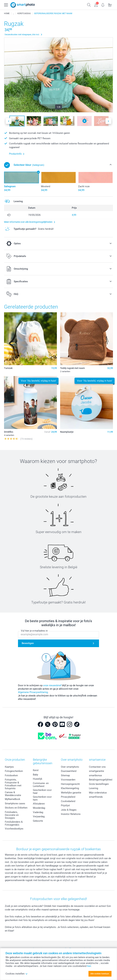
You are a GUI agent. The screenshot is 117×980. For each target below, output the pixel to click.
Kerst (36, 770)
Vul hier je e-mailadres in (34, 631)
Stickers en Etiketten (16, 808)
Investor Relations (71, 814)
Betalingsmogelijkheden (102, 780)
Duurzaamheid (69, 771)
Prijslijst (65, 805)
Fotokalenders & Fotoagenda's (14, 823)
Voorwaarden (68, 780)
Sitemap (65, 775)
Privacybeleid (68, 797)
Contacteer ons (97, 767)
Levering (94, 788)
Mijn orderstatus (98, 793)
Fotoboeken (11, 775)
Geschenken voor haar (42, 791)
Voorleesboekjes (14, 829)
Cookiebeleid (68, 801)
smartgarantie (97, 771)
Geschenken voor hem (42, 798)
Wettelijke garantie (71, 793)
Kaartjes (9, 767)
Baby (35, 775)
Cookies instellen (17, 974)
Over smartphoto (70, 767)
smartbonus (95, 775)
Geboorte (38, 821)
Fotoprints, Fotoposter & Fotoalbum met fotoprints (13, 784)
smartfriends (96, 797)
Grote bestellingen (99, 784)
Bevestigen (28, 643)
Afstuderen (39, 804)
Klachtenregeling (70, 788)
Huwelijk (38, 779)
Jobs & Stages (69, 810)
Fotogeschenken (14, 771)
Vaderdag (38, 812)
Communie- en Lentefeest (41, 785)
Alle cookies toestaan (100, 974)
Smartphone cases (15, 803)
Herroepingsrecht (70, 784)
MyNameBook (13, 799)
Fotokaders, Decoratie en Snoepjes (12, 815)
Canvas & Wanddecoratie (13, 794)
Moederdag (39, 808)
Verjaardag (39, 816)
